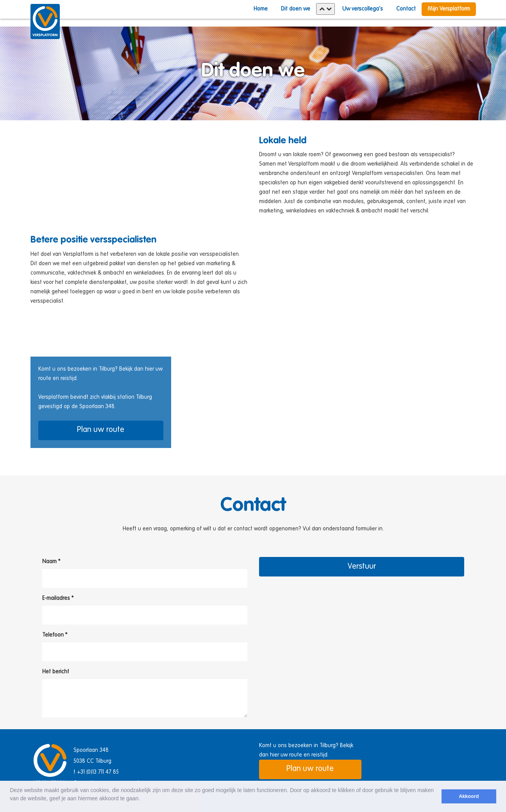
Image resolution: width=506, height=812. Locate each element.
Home (261, 9)
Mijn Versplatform (449, 9)
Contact (406, 9)
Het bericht (56, 672)
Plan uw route (101, 430)
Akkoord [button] (469, 796)
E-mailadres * (58, 598)
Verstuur (362, 567)
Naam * (51, 562)
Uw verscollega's (363, 9)
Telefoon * (55, 635)
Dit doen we (296, 9)
